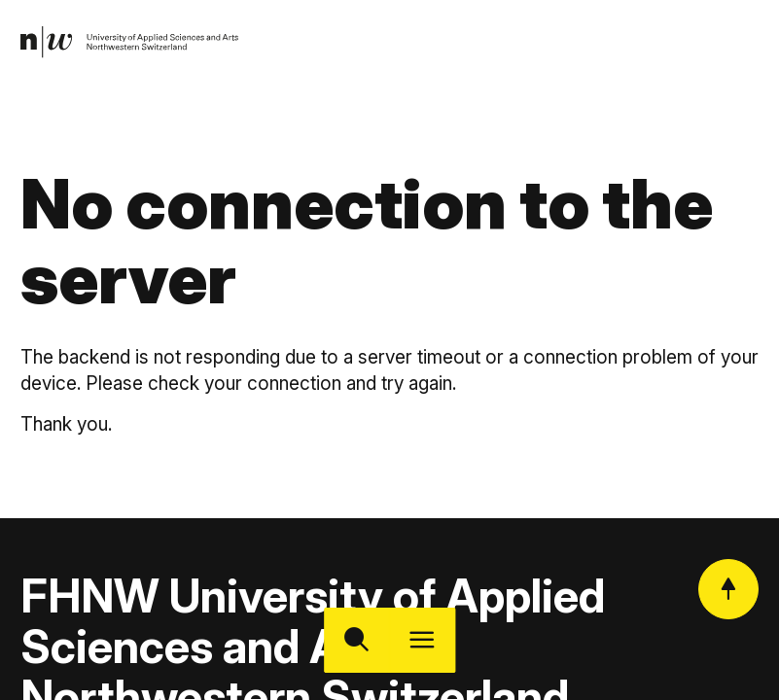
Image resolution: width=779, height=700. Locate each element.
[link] (131, 43)
